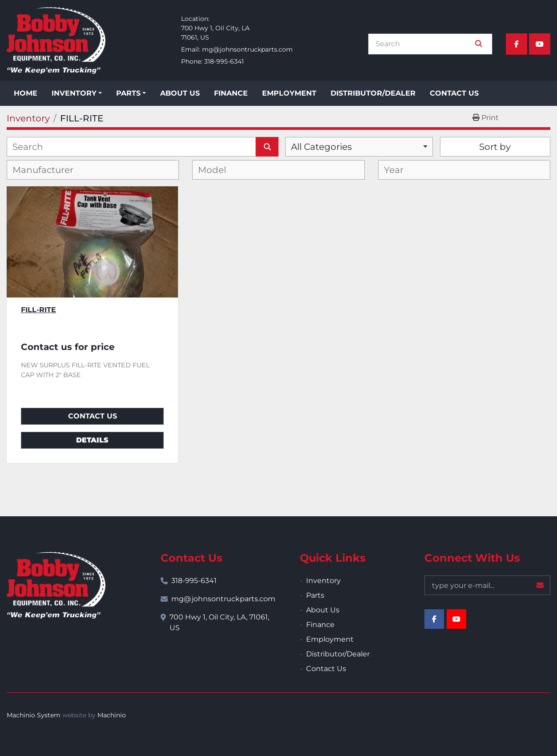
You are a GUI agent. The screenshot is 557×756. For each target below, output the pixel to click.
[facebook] (517, 44)
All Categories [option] (321, 147)
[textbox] (50, 170)
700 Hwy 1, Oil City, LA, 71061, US (219, 622)
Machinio (112, 715)
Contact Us (454, 93)
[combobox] (359, 147)
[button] (77, 93)
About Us (180, 93)
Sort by (495, 147)
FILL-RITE (38, 310)
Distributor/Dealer (373, 93)
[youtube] (540, 44)
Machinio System (34, 715)
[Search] (424, 44)
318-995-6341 (224, 61)
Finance (231, 93)
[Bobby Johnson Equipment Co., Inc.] (56, 585)
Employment (289, 93)
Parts (128, 93)
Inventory (74, 93)
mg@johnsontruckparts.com (247, 49)
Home (26, 93)
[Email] (487, 585)
